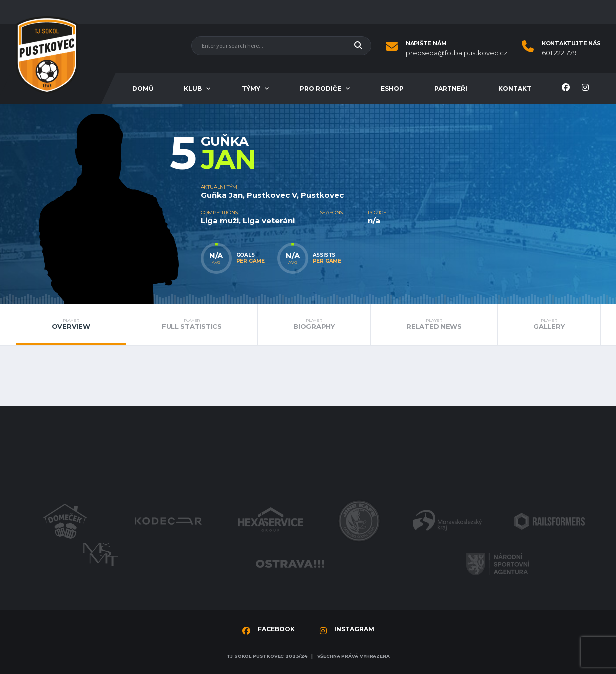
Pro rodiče (321, 88)
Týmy (251, 88)
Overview (70, 324)
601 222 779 (559, 53)
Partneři (451, 88)
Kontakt (515, 88)
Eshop (392, 88)
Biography (314, 324)
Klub (193, 88)
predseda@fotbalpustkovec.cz (457, 53)
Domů (143, 88)
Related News (434, 324)
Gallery (549, 324)
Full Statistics (192, 324)
